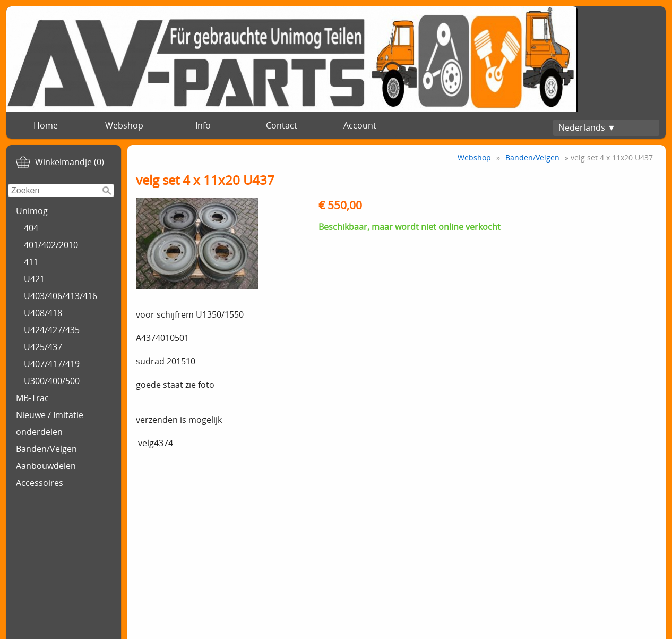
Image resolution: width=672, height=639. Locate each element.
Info (203, 125)
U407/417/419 (52, 364)
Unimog (32, 211)
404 (31, 228)
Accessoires (40, 483)
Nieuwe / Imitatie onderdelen (50, 423)
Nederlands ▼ (587, 127)
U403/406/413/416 (61, 296)
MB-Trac (32, 398)
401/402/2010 (51, 245)
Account (360, 125)
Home (46, 125)
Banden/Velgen (46, 449)
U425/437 (43, 347)
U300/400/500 (52, 381)
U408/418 (43, 313)
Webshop (124, 125)
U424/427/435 (52, 330)
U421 (34, 279)
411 (31, 262)
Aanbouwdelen (46, 466)
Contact (282, 125)
